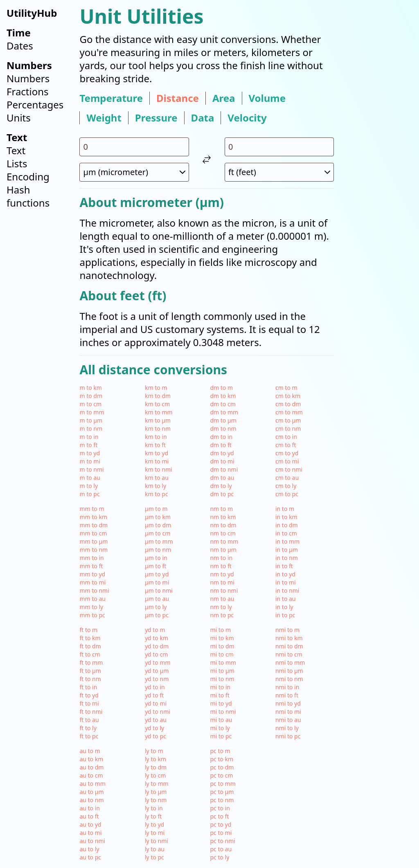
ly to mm (157, 784)
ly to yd (154, 824)
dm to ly (221, 486)
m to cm (90, 404)
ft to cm (90, 654)
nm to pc (222, 615)
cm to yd (287, 453)
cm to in (286, 437)
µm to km (158, 517)
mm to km (93, 517)
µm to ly (156, 607)
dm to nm (223, 428)
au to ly (89, 849)
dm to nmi (224, 469)
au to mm (92, 784)
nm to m (221, 509)
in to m (285, 509)
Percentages (35, 105)
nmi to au (288, 720)
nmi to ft (287, 695)
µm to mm (159, 541)
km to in (156, 437)
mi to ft (220, 695)
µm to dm (158, 525)
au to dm (91, 767)
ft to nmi (91, 712)
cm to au (287, 478)
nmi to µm (289, 671)
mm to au (92, 599)
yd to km (157, 638)
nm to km (223, 517)
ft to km (90, 638)
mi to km (222, 638)
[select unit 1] (134, 172)
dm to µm (223, 420)
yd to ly (154, 728)
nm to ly (221, 607)
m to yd (90, 453)
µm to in (156, 558)
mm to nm (93, 550)
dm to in (221, 437)
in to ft (284, 566)
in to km (286, 517)
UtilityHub (32, 13)
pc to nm (222, 800)
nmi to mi (288, 712)
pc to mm (223, 784)
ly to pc (154, 857)
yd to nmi (158, 712)
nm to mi (222, 582)
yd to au (156, 720)
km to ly (155, 486)
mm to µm (93, 541)
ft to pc (89, 736)
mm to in (91, 558)
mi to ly (220, 728)
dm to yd (222, 453)
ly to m (154, 751)
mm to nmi (94, 590)
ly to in (154, 808)
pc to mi (221, 833)
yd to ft (154, 695)
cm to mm (289, 412)
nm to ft (221, 566)
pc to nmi (223, 841)
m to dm (91, 396)
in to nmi (287, 590)
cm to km (288, 396)
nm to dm (223, 525)
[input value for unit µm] (134, 147)
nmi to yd (288, 703)
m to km (90, 388)
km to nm (158, 428)
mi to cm (222, 654)
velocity (247, 118)
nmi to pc (288, 736)
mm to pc (92, 615)
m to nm (91, 428)
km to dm (158, 396)
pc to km (222, 759)
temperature (111, 98)
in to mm (287, 541)
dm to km (223, 396)
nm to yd (222, 574)
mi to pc (221, 736)
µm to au (157, 599)
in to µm (287, 550)
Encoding (28, 177)
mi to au (221, 720)
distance (178, 98)
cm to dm (288, 404)
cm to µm (288, 420)
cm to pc (287, 494)
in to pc (285, 615)
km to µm (158, 420)
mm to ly (91, 607)
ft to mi (89, 703)
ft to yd (89, 695)
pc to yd (221, 824)
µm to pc (157, 615)
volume (267, 98)
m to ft (88, 445)
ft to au (89, 720)
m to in (89, 437)
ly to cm (155, 775)
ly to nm (156, 800)
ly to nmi (157, 841)
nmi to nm (289, 679)
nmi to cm (289, 654)
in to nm (287, 558)
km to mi (157, 461)
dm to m (221, 388)
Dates (20, 46)
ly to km (155, 759)
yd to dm (157, 646)
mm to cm (93, 533)
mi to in (220, 687)
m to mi (90, 461)
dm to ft (221, 445)
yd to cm (156, 654)
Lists (17, 163)
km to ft (155, 445)
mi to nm (222, 679)
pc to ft (219, 816)
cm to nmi (289, 469)
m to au (90, 478)
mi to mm (223, 662)
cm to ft (286, 445)
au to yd (90, 824)
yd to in (155, 687)
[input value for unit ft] (279, 147)
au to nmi (92, 841)
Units (19, 118)
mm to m (92, 509)
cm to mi (287, 461)
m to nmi (91, 469)
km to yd (157, 453)
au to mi (90, 833)
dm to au (222, 478)
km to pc (157, 494)
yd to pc (155, 736)
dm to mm (224, 412)
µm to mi (157, 582)
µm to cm (158, 533)
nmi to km (289, 638)
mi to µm (222, 671)
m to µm (91, 420)
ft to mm (91, 662)
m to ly (89, 486)
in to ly (284, 607)
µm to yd (157, 574)
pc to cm (221, 775)
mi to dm (222, 646)
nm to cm (223, 533)
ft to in (88, 687)
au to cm (91, 775)
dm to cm (223, 404)
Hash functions (28, 196)
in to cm (286, 533)
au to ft (89, 816)
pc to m (220, 751)
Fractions (28, 91)
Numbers (28, 78)
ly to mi (155, 833)
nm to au (222, 599)
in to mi (286, 582)
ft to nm (90, 679)
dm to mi (222, 461)
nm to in (221, 558)
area (224, 98)
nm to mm (224, 541)
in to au (286, 599)
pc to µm (222, 792)
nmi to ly (287, 728)
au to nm (91, 800)
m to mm (92, 412)
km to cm (157, 404)
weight (104, 118)
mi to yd (221, 703)
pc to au (221, 849)
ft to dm (90, 646)
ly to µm (156, 792)
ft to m (88, 630)
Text (16, 150)
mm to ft (91, 566)
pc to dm (222, 767)
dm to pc (222, 494)
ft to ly (88, 728)
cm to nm (288, 428)
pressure (156, 118)
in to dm (287, 525)
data (203, 118)
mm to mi (92, 582)
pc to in (220, 808)
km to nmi (159, 469)
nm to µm (223, 550)
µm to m (156, 509)
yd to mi (156, 703)
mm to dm (93, 525)
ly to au (155, 849)
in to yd (285, 574)
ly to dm (156, 767)
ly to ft (153, 816)
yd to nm (157, 679)
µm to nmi (159, 590)
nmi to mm (290, 662)
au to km (91, 759)
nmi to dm (289, 646)
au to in (90, 808)
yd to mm (158, 662)
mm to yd (92, 574)
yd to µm (157, 671)
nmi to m (287, 630)
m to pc (89, 494)
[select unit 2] (279, 172)
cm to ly (286, 486)
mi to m (220, 630)
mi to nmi (223, 712)
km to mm (159, 412)
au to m (90, 751)
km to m (156, 388)
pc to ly (220, 857)
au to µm (91, 792)
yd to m (155, 630)
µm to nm (158, 550)
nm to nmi (224, 590)
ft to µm (90, 671)
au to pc (90, 857)
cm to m (286, 388)
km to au (157, 478)
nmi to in (287, 687)
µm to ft (156, 566)
